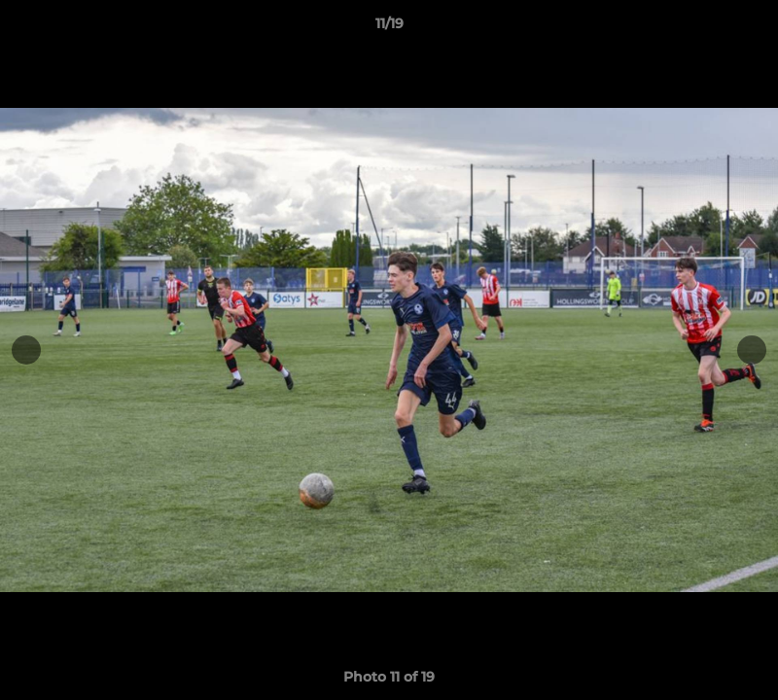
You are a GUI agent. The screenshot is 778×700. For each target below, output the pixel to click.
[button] (743, 28)
